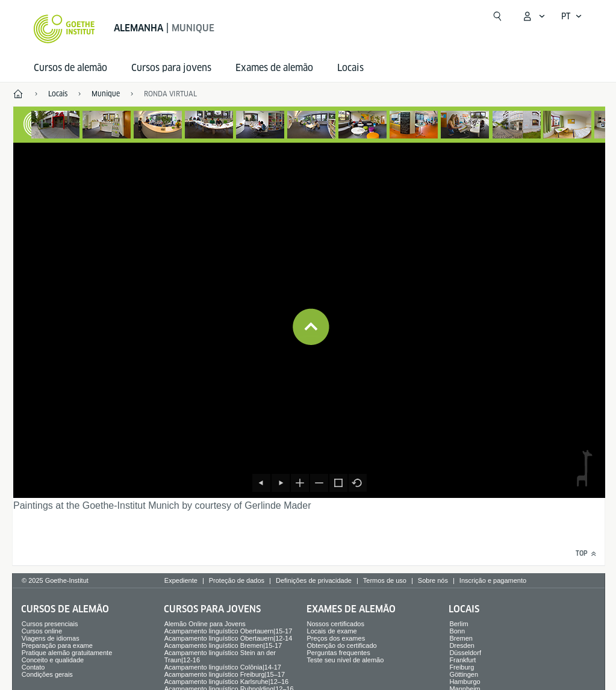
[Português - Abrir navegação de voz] (572, 16)
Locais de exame (332, 631)
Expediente (181, 580)
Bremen (461, 638)
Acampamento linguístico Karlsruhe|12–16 (226, 682)
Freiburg (462, 667)
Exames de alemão (274, 68)
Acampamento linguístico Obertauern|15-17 (229, 631)
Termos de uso (385, 580)
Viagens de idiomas (51, 638)
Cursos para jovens (171, 68)
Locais (350, 68)
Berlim (459, 624)
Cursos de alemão (70, 68)
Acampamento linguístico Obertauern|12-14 (229, 638)
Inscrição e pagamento (493, 580)
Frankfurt (462, 660)
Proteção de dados (237, 580)
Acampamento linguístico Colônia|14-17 (223, 667)
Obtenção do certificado (342, 645)
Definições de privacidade (314, 580)
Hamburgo (465, 682)
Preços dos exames (336, 638)
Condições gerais (47, 674)
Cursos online (42, 631)
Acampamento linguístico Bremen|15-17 (223, 645)
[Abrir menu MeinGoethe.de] (534, 16)
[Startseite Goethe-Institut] (64, 29)
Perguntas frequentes (339, 653)
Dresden (462, 645)
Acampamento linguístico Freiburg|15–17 (225, 674)
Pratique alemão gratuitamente (67, 653)
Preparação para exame (57, 645)
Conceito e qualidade (53, 660)
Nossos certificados (336, 624)
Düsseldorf (465, 653)
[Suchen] (497, 16)
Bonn (457, 631)
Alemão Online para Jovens (205, 624)
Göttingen (464, 674)
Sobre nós (433, 580)
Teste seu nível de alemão (346, 660)
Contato (33, 667)
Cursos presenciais (50, 624)
